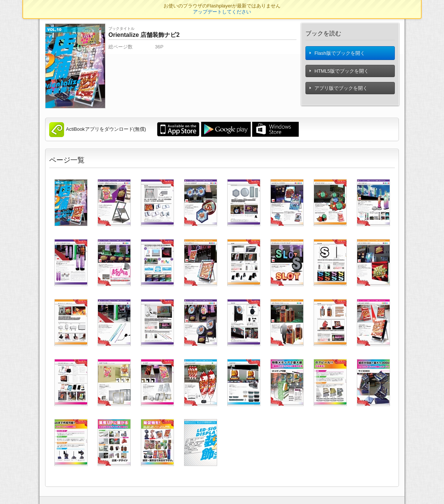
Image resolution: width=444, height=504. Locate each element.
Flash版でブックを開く (337, 55)
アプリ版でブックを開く (339, 91)
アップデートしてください (222, 12)
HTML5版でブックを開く (340, 74)
